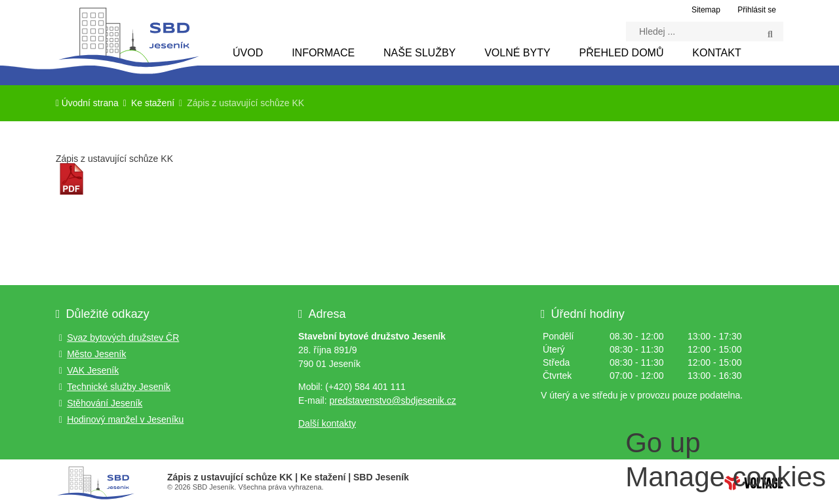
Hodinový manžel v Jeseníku (125, 419)
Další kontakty (327, 423)
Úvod (248, 53)
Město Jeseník (96, 354)
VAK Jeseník (93, 370)
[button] (755, 10)
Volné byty (517, 53)
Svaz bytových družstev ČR (123, 338)
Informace (323, 53)
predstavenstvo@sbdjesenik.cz (392, 400)
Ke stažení (153, 103)
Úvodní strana (128, 37)
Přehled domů (622, 53)
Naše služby (419, 53)
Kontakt (716, 53)
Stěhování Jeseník (105, 403)
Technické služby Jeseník (119, 387)
